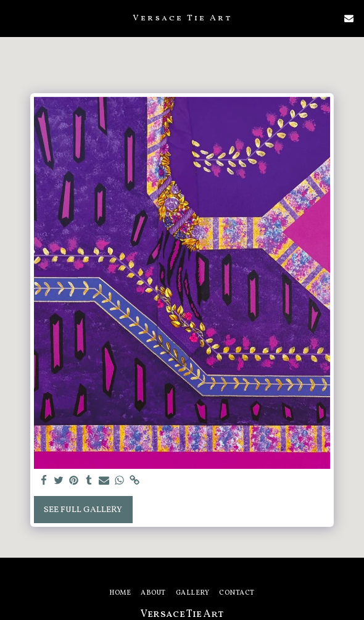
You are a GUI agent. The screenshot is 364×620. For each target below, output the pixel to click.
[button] (14, 18)
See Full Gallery (83, 510)
